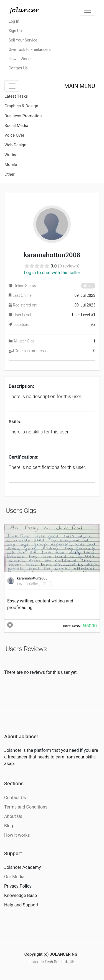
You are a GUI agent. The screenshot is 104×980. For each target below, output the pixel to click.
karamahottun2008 (32, 578)
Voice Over (14, 135)
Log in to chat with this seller (52, 273)
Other (10, 174)
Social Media (16, 126)
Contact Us (18, 68)
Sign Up (15, 31)
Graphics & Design (21, 106)
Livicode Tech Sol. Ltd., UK (52, 962)
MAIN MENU (80, 86)
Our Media (14, 877)
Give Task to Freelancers (30, 50)
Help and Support (21, 905)
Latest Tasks (16, 96)
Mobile (11, 165)
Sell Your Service (23, 40)
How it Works (20, 59)
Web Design (15, 145)
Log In (14, 21)
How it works (17, 835)
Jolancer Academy (22, 867)
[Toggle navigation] (88, 10)
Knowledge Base (21, 895)
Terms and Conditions (26, 807)
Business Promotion (23, 116)
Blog (9, 826)
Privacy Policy (18, 886)
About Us (13, 816)
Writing (11, 155)
